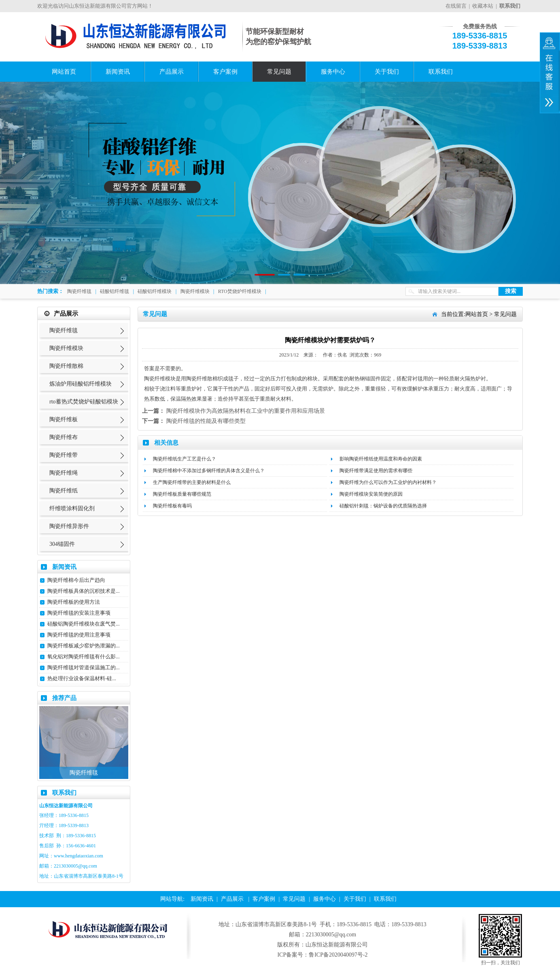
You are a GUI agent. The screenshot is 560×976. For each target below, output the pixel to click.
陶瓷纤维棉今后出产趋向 (76, 580)
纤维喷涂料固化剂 (72, 508)
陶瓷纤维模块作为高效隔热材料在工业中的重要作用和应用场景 (246, 411)
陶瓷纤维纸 (64, 491)
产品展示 (172, 72)
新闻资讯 (118, 72)
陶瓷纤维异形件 (69, 526)
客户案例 (225, 72)
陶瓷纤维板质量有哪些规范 (182, 494)
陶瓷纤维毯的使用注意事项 (79, 635)
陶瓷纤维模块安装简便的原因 (371, 494)
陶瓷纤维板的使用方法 (74, 602)
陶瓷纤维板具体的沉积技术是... (84, 591)
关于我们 (387, 72)
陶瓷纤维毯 (79, 291)
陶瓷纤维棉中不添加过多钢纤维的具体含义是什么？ (209, 471)
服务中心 (333, 72)
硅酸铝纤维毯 (115, 291)
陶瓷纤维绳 (64, 473)
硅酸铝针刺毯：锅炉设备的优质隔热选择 (383, 506)
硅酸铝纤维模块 (155, 291)
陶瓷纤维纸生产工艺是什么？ (185, 459)
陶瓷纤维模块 (195, 291)
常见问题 (279, 72)
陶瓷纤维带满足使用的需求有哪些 (376, 471)
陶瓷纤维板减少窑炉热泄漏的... (84, 646)
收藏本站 (483, 6)
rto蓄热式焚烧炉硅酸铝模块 (84, 402)
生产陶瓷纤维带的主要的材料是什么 (192, 482)
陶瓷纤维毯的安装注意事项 (79, 613)
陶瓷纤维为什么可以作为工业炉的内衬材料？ (388, 482)
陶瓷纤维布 (64, 437)
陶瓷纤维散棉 (66, 366)
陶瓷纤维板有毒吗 (172, 506)
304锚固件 (62, 544)
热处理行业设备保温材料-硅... (82, 678)
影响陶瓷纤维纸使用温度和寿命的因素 (381, 459)
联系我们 (441, 72)
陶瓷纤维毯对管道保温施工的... (84, 667)
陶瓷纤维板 (64, 419)
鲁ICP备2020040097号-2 (338, 955)
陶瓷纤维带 (64, 455)
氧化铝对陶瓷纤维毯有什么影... (84, 657)
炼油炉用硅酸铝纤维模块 (81, 384)
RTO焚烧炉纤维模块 (240, 291)
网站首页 (64, 72)
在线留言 (456, 6)
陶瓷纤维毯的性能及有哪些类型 (206, 421)
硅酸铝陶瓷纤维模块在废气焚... (84, 624)
